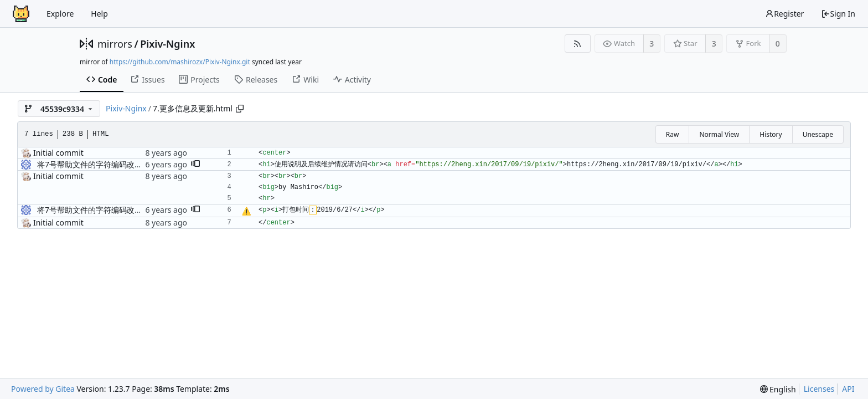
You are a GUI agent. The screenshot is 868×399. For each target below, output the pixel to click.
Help (99, 14)
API (848, 389)
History (771, 134)
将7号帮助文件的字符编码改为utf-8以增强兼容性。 (125, 164)
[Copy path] (240, 109)
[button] (195, 165)
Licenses (819, 389)
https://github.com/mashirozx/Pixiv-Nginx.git (180, 62)
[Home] (21, 14)
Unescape (818, 134)
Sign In (838, 14)
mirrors (115, 44)
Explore (60, 14)
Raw (673, 134)
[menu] (778, 389)
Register (784, 14)
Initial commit (58, 153)
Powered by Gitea (43, 389)
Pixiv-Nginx (167, 44)
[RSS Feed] (578, 44)
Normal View (719, 134)
